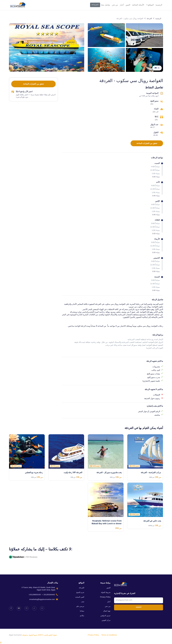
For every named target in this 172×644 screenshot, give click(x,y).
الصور (128, 5)
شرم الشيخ (80, 592)
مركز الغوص (106, 620)
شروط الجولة (106, 592)
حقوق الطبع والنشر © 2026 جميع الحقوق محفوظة (39, 635)
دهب (83, 602)
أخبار (122, 5)
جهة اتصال (107, 611)
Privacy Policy (105, 597)
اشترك (139, 607)
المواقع (150, 5)
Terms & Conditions (109, 635)
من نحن (115, 5)
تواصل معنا (105, 5)
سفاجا (82, 611)
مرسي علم (80, 606)
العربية (95, 5)
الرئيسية (159, 5)
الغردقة (149, 18)
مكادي (82, 616)
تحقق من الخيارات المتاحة (147, 143)
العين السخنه (80, 597)
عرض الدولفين (105, 616)
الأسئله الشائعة (138, 5)
